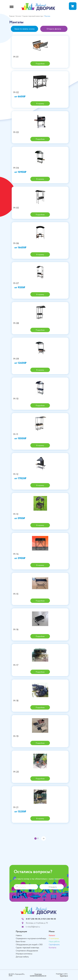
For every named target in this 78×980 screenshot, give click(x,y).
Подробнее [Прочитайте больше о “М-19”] (40, 743)
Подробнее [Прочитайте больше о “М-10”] (40, 406)
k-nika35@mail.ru (33, 927)
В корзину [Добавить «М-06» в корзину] (40, 255)
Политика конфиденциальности (38, 975)
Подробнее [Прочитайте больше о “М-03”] (40, 139)
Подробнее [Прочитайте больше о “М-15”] (40, 601)
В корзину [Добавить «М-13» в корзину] (40, 525)
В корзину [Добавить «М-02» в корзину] (40, 104)
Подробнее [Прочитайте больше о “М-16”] (40, 636)
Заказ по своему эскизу (24, 29)
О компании (54, 939)
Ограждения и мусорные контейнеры (31, 939)
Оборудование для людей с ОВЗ (29, 945)
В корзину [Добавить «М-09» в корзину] (40, 370)
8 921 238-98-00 (49, 919)
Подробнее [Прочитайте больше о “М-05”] (40, 215)
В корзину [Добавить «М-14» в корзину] (40, 565)
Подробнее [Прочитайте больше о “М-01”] (40, 64)
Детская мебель (22, 957)
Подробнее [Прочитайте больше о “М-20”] (40, 779)
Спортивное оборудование (27, 951)
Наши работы (54, 942)
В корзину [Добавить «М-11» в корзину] (40, 446)
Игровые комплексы (24, 954)
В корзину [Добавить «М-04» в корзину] (40, 179)
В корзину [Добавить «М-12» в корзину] (40, 485)
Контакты (52, 948)
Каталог (52, 936)
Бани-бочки (21, 942)
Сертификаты (54, 945)
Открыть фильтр (54, 29)
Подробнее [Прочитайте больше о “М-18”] (40, 708)
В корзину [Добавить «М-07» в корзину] (40, 295)
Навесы (19, 936)
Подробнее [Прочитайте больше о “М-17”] (40, 672)
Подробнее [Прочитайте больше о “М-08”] (40, 330)
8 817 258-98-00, (33, 919)
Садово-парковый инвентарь (27, 948)
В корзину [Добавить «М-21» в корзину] (40, 819)
